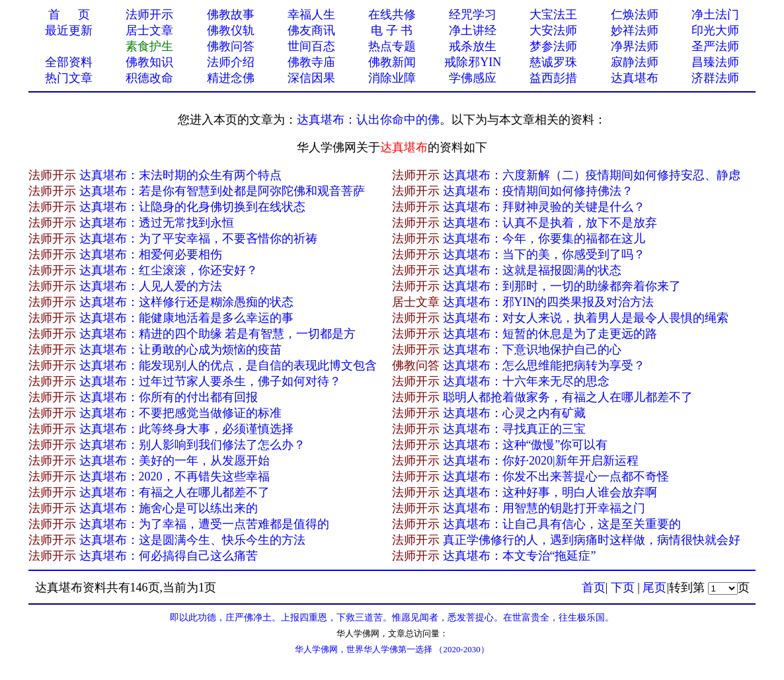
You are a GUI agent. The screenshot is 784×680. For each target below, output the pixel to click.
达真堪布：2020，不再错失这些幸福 (175, 476)
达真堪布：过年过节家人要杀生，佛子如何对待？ (210, 381)
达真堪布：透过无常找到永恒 (157, 223)
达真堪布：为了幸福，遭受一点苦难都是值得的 (204, 524)
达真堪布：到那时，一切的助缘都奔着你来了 (562, 286)
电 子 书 (392, 30)
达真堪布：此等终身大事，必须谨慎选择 (186, 429)
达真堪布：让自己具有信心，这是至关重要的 (562, 524)
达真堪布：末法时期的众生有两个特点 (180, 175)
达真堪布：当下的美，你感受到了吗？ (544, 254)
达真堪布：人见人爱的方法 (151, 286)
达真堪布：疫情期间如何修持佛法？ (538, 191)
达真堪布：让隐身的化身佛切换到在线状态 (192, 207)
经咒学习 (473, 15)
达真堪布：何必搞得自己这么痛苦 (169, 556)
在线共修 (392, 15)
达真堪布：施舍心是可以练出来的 (169, 508)
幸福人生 (311, 15)
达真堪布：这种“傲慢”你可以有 (526, 445)
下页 (623, 587)
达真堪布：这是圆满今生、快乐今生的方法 (192, 540)
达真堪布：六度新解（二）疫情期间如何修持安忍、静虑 (592, 175)
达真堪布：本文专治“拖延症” (520, 556)
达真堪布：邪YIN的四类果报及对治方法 (549, 302)
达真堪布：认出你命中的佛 (368, 120)
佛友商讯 (311, 30)
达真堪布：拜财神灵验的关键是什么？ (544, 207)
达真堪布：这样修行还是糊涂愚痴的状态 (186, 302)
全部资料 (69, 62)
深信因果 (311, 78)
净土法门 (715, 15)
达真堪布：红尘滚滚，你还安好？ (169, 270)
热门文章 (69, 78)
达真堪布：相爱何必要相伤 (151, 254)
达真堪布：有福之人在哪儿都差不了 (175, 492)
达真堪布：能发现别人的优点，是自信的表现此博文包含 (228, 365)
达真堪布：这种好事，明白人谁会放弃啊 (550, 492)
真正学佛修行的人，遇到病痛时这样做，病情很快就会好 (592, 540)
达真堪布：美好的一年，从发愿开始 (175, 461)
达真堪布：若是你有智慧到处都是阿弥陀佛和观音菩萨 (222, 191)
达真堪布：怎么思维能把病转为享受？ (544, 365)
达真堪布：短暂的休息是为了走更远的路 (550, 334)
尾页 (654, 587)
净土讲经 (473, 30)
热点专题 (392, 46)
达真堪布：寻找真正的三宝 (514, 429)
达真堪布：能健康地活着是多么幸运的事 (186, 318)
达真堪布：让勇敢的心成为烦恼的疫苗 (180, 350)
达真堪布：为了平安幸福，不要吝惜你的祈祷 (198, 239)
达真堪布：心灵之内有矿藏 (514, 413)
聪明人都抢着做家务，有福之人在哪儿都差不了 (568, 397)
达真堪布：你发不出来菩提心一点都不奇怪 (556, 476)
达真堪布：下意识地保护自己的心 (532, 350)
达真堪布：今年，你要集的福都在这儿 (544, 239)
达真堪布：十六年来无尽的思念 (526, 381)
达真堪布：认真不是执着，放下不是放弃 (550, 223)
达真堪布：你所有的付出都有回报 (169, 397)
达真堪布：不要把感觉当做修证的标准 (180, 413)
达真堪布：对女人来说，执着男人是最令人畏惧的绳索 (586, 318)
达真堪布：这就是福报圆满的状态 (532, 270)
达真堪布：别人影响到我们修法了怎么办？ (192, 445)
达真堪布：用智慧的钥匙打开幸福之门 (544, 508)
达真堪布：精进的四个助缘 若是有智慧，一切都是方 (218, 334)
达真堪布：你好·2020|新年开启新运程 (541, 461)
